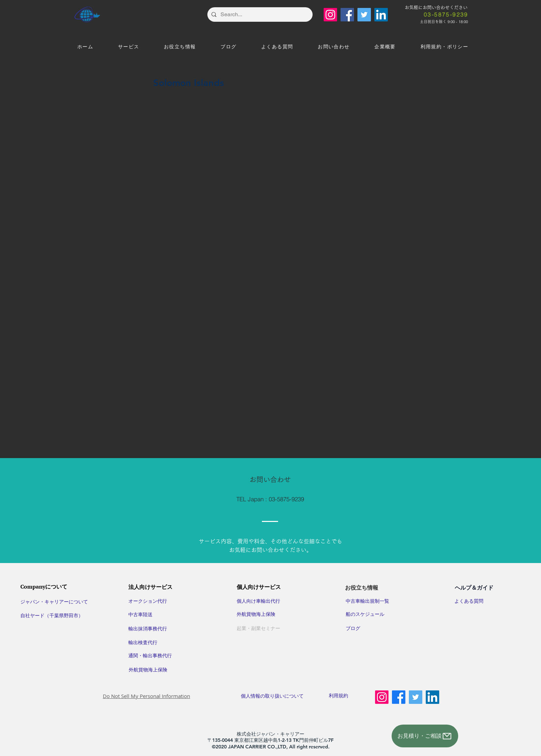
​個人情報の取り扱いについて (277, 696)
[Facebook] (347, 15)
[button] (129, 47)
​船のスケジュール (365, 614)
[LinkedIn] (381, 15)
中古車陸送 (140, 614)
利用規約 (338, 696)
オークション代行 (148, 601)
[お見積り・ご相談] (425, 736)
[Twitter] (364, 15)
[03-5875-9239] (446, 14)
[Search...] (259, 14)
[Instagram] (330, 15)
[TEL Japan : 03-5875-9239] (270, 499)
